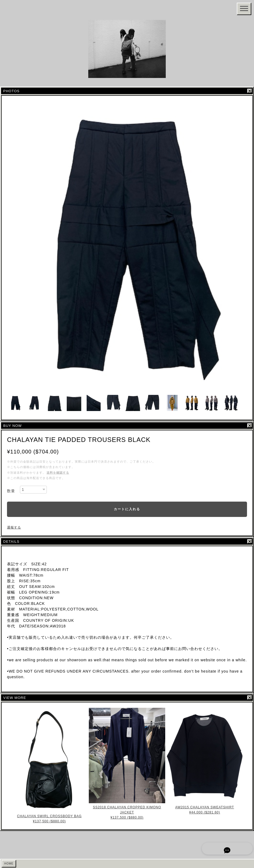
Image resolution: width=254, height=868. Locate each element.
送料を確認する (58, 473)
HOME (9, 864)
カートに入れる (127, 509)
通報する (14, 527)
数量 (11, 491)
